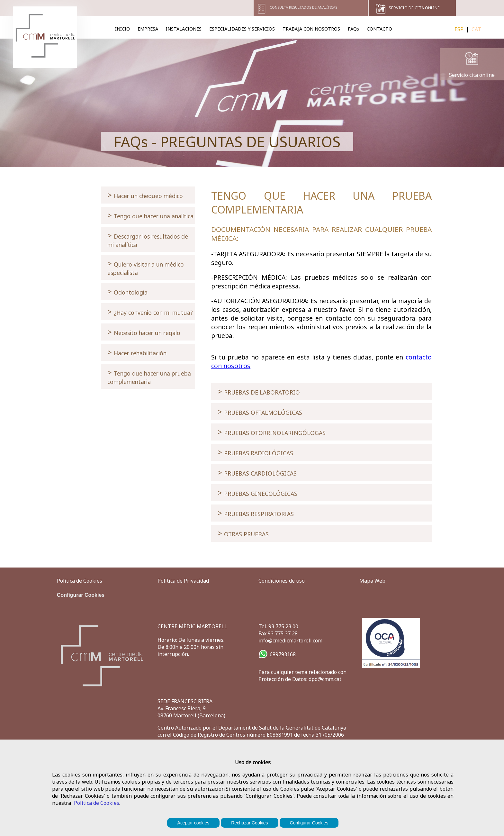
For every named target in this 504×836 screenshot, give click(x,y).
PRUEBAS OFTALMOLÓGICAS (260, 412)
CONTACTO (379, 29)
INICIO (122, 29)
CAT (476, 29)
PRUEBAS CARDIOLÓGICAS (257, 473)
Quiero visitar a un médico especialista (146, 267)
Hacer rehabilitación (137, 352)
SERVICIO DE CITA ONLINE (414, 8)
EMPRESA (148, 29)
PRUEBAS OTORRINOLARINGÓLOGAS (272, 432)
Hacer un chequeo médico (145, 195)
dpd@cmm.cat (325, 679)
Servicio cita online (472, 75)
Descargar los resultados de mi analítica (148, 239)
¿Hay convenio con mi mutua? (150, 312)
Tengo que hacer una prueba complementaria (149, 376)
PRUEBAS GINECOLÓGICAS (257, 493)
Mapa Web (372, 581)
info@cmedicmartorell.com (290, 641)
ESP (459, 29)
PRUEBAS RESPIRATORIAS (256, 513)
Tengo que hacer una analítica (150, 215)
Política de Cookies (97, 803)
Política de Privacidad (183, 581)
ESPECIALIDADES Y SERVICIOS (242, 29)
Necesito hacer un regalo (144, 332)
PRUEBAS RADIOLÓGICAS (255, 452)
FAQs (353, 29)
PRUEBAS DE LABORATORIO (259, 391)
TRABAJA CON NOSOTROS (311, 29)
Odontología (127, 291)
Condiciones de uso (282, 581)
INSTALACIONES (184, 29)
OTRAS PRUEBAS (243, 533)
